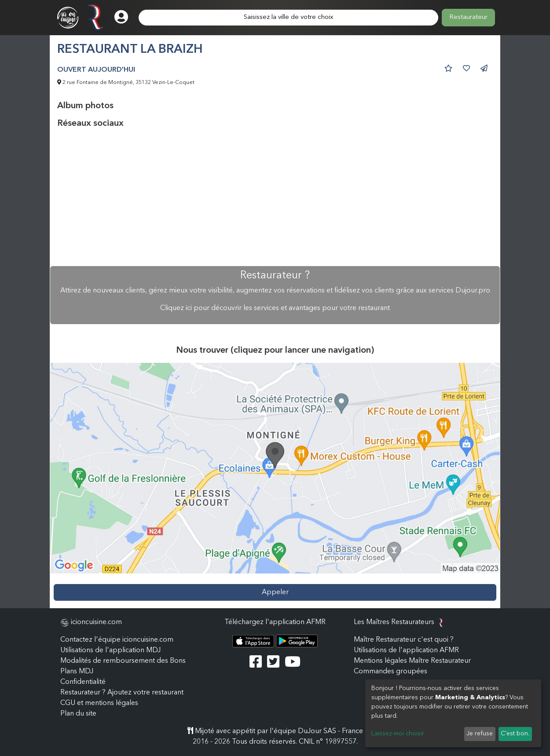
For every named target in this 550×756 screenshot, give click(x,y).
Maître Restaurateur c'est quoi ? (404, 640)
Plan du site (78, 714)
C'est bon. (515, 734)
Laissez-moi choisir (398, 734)
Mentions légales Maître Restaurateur (412, 661)
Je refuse (480, 734)
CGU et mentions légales (99, 703)
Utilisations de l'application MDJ (110, 650)
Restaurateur (468, 17)
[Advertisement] (275, 197)
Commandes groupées (390, 672)
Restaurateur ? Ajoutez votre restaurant (122, 693)
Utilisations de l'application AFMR (406, 650)
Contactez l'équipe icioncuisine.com (117, 640)
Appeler (275, 592)
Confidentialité (83, 682)
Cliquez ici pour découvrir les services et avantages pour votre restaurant (275, 308)
